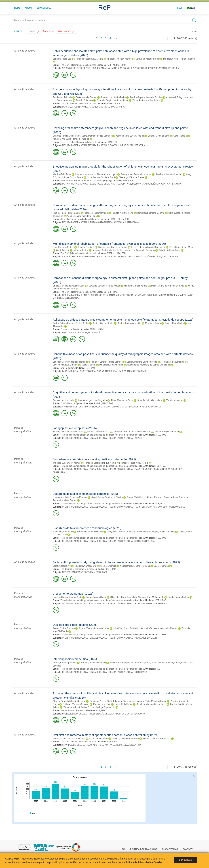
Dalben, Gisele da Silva (159, 136)
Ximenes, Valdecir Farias (75, 707)
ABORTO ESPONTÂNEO (104, 745)
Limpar (194, 31)
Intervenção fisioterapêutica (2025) (75, 659)
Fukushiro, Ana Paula (63, 532)
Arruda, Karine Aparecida (65, 663)
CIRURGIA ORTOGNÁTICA (100, 222)
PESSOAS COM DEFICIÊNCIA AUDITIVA (151, 184)
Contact (188, 849)
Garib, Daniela (180, 136)
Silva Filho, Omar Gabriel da (124, 597)
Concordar (186, 860)
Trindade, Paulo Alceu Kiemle (134, 463)
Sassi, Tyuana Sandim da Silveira (107, 497)
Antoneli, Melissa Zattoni (65, 500)
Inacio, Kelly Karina (123, 704)
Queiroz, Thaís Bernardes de (125, 739)
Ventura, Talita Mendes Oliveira (152, 701)
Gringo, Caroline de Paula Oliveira (69, 286)
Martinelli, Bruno (153, 323)
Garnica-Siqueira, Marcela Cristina (146, 97)
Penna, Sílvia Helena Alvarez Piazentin (145, 497)
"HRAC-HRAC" (66, 32)
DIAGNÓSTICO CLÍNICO (174, 507)
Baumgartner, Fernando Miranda (136, 174)
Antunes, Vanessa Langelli (93, 663)
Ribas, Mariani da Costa (122, 400)
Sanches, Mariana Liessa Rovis (151, 704)
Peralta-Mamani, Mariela (173, 362)
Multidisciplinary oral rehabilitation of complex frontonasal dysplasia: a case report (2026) (109, 244)
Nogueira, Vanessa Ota (85, 566)
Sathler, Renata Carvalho (96, 213)
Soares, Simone (161, 566)
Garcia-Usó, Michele (62, 97)
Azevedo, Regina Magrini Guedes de (148, 247)
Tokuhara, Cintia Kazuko (124, 701)
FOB (109, 65)
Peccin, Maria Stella (174, 323)
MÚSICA (66, 184)
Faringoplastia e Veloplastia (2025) (75, 428)
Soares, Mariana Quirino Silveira (142, 362)
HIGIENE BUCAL (126, 145)
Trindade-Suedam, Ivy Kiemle (89, 59)
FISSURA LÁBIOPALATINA (75, 145)
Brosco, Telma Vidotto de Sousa (68, 432)
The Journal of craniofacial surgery (77, 569)
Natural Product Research (73, 710)
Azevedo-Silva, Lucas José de (130, 136)
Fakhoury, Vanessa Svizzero (76, 704)
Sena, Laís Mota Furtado (147, 59)
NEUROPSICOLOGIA (93, 407)
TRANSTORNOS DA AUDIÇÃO (148, 507)
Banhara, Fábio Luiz (62, 59)
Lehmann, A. (81, 174)
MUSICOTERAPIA (79, 184)
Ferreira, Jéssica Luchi (63, 400)
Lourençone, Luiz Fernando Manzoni (70, 497)
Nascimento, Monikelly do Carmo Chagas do (149, 365)
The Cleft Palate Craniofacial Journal (78, 65)
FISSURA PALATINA (101, 68)
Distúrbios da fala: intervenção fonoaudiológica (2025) (87, 528)
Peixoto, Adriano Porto (123, 213)
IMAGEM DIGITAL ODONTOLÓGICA (79, 371)
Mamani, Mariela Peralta (136, 286)
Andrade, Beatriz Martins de (106, 250)
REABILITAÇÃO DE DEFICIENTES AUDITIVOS (110, 184)
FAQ (123, 849)
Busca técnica (170, 849)
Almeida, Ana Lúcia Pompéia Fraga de (71, 139)
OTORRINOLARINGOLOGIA (75, 438)
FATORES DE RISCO (82, 745)
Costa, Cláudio (88, 365)
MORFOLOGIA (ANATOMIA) (75, 107)
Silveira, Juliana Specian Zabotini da (127, 663)
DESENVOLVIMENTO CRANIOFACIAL (151, 604)
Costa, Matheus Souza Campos (97, 136)
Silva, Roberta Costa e (63, 247)
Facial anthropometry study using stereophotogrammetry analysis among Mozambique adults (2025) (116, 562)
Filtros (18, 31)
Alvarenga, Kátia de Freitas (132, 177)
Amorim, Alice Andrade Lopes (102, 174)
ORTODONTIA (119, 257)
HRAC (123, 65)
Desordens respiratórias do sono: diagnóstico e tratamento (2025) (94, 459)
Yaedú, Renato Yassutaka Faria (82, 216)
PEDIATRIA (174, 68)
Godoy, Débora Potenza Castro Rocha (71, 323)
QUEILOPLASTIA (150, 638)
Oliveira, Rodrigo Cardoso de (101, 707)
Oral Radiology (67, 368)
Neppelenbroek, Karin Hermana (135, 566)
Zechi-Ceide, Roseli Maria (181, 247)
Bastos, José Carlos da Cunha (113, 247)
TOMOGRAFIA (118, 107)
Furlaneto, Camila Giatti (101, 701)
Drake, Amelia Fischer (86, 97)
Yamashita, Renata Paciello (90, 532)
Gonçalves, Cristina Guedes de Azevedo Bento (129, 532)
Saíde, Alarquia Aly (62, 566)
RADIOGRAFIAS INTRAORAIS (133, 371)
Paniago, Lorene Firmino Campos (107, 362)
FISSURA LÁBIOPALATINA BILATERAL (80, 295)
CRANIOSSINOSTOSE (100, 107)
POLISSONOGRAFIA (158, 68)
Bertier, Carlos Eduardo (98, 432)
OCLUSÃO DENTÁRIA (151, 257)
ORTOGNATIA (134, 257)
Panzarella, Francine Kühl (111, 365)
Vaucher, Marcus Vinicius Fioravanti (70, 362)
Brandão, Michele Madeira (150, 400)
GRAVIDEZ (67, 745)
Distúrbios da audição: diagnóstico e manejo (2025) (85, 494)
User (180, 8)
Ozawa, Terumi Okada (96, 597)
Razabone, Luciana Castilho (169, 174)
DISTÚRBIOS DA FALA (144, 541)
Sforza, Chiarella (108, 566)
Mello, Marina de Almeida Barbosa (168, 286)
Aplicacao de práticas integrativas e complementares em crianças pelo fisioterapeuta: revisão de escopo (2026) (123, 320)
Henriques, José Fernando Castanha (137, 250)
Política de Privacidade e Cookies (144, 862)
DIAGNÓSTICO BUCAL (107, 371)
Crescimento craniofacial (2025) (73, 594)
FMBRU (115, 65)
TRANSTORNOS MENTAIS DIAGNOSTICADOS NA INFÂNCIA (132, 407)
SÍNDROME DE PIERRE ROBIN (76, 68)
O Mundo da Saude (70, 329)
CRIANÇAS (82, 333)
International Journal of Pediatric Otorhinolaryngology (86, 181)
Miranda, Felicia (81, 250)
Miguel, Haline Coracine (163, 532)
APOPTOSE (120, 714)
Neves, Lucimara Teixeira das (157, 739)
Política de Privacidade (144, 849)
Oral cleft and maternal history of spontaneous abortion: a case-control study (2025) (106, 735)
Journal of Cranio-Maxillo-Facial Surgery (80, 219)
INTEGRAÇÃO (95, 333)
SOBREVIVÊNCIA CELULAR (75, 714)
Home (17, 8)
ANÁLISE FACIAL (170, 257)
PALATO (137, 638)
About (28, 8)
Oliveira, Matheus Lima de (65, 365)
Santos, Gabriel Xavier (103, 323)
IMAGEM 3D (77, 572)
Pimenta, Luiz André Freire (113, 97)
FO (87, 368)
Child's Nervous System (72, 403)
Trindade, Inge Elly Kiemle (119, 59)
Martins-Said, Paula (62, 174)
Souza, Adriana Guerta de (176, 497)
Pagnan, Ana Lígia (102, 704)
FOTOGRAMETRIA (93, 572)
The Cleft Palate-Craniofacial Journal (78, 742)
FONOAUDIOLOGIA (98, 438)
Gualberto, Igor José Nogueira (92, 400)
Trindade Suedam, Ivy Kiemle (67, 463)
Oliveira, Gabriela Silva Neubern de (69, 701)
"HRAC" (34, 32)
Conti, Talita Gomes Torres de (159, 663)
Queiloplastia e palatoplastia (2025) (75, 625)
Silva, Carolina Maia (98, 739)
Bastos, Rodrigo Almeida (129, 323)
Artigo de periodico (25, 51)
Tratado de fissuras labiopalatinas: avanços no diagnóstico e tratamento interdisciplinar (102, 435)
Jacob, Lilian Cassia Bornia (70, 177)
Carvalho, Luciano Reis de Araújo (104, 286)
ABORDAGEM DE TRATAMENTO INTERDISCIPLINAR (87, 257)
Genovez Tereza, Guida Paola (67, 136)
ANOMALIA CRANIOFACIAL (127, 222)
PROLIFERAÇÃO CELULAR (101, 714)
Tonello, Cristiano (84, 100)
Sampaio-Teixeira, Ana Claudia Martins (132, 432)
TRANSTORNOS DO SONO (146, 469)
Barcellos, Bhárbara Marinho (151, 213)
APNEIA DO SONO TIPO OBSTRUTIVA (129, 68)
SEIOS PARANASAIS (109, 295)
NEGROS (66, 572)
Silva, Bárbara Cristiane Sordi (101, 177)
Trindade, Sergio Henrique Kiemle (179, 59)
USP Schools (44, 8)
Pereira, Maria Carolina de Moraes (69, 739)
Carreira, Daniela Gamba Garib (67, 597)
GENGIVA (112, 145)
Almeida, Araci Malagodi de (151, 597)
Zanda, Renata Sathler (178, 597)
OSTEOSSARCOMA (136, 714)
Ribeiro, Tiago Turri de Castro (67, 213)
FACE (105, 572)
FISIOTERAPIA (69, 333)
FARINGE (138, 438)
